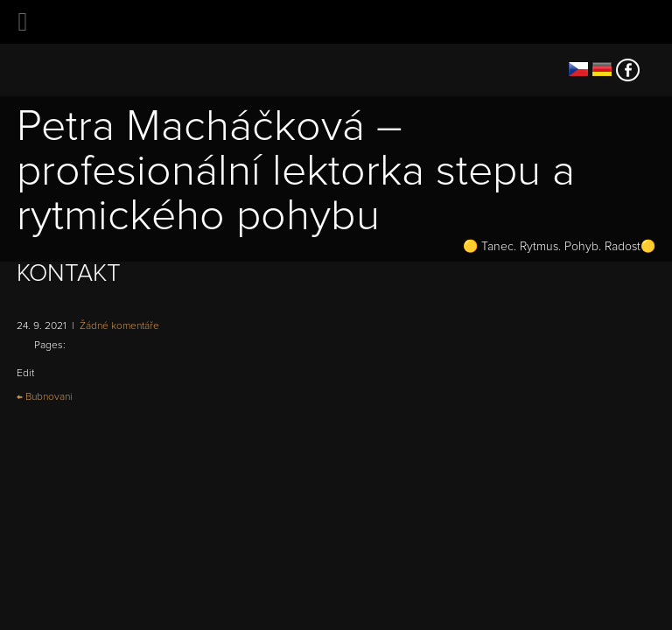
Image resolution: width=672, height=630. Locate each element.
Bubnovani (45, 397)
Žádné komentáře (119, 326)
